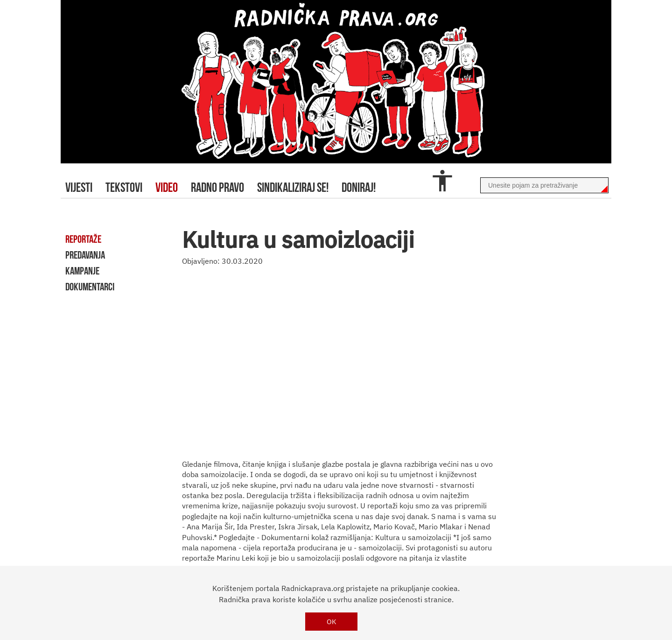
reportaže (83, 239)
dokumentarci (90, 287)
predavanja (85, 255)
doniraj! (359, 187)
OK (332, 622)
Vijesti (79, 187)
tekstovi (124, 187)
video (167, 187)
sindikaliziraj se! (293, 187)
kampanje (82, 271)
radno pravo (217, 187)
